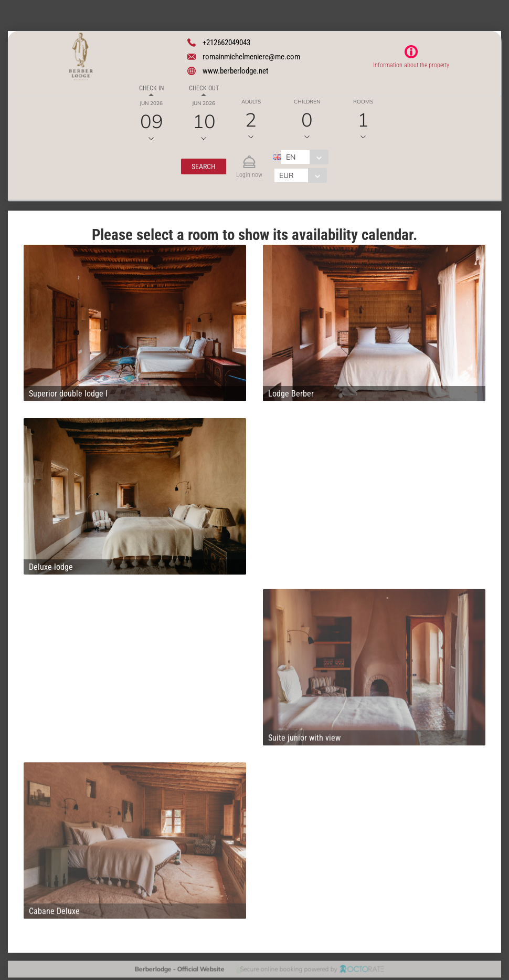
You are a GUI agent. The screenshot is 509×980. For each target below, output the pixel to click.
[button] (204, 166)
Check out (204, 88)
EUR (287, 175)
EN (291, 157)
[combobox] (305, 157)
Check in (151, 88)
